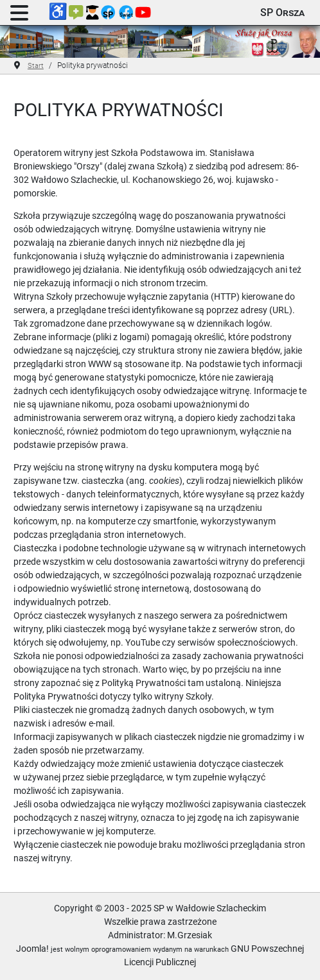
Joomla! (32, 949)
